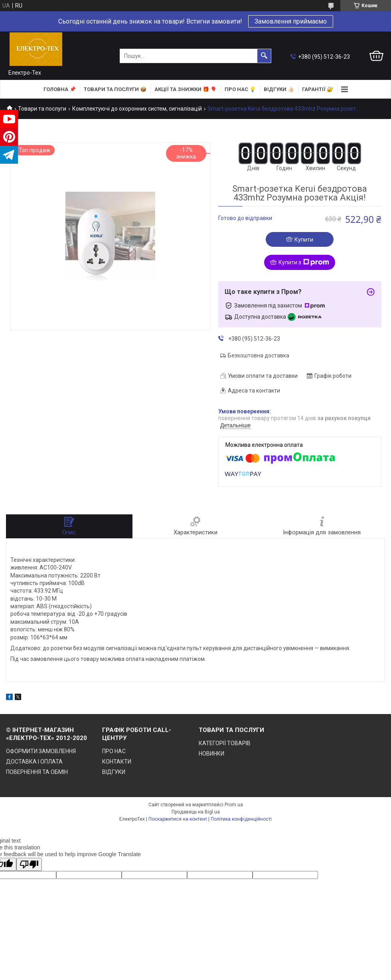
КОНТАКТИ (117, 762)
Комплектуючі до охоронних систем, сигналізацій (137, 109)
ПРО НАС (114, 751)
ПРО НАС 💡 (240, 89)
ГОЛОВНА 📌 (60, 89)
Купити (304, 240)
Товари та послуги (42, 109)
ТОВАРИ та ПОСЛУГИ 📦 (115, 89)
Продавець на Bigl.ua (196, 812)
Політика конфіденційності (241, 819)
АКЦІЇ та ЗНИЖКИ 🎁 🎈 (186, 89)
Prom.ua (234, 805)
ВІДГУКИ (114, 772)
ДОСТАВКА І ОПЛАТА (34, 762)
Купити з (304, 262)
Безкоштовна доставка (259, 355)
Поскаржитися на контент (178, 819)
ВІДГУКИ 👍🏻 (279, 89)
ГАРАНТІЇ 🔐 (318, 89)
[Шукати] (264, 56)
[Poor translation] (29, 864)
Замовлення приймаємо (291, 21)
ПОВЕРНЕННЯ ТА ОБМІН (37, 772)
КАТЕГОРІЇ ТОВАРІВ (225, 743)
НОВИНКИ (211, 754)
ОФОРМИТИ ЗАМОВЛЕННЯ (41, 751)
